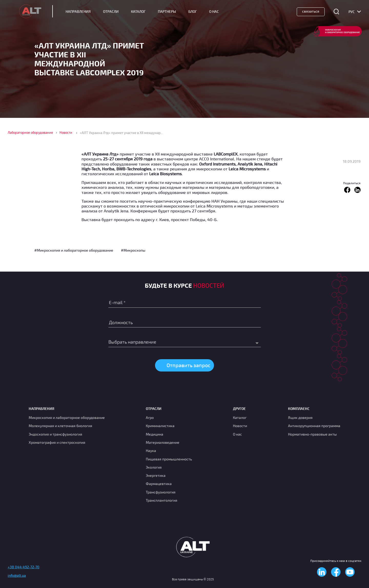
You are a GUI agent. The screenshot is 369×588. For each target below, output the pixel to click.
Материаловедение (163, 442)
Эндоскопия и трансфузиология (55, 434)
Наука (151, 451)
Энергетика (156, 475)
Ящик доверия (300, 417)
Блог (193, 12)
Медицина (155, 434)
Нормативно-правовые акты (312, 434)
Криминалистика (160, 426)
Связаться (311, 11)
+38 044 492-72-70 (24, 567)
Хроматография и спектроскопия (57, 442)
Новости (66, 133)
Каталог (138, 12)
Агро (150, 417)
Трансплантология (162, 500)
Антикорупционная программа (314, 426)
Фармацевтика (159, 484)
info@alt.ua (17, 575)
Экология (154, 467)
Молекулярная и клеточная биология (60, 426)
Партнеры (167, 12)
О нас (237, 434)
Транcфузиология (161, 492)
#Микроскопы (133, 250)
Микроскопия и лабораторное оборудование (67, 417)
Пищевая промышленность (169, 459)
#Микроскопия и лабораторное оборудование (74, 250)
